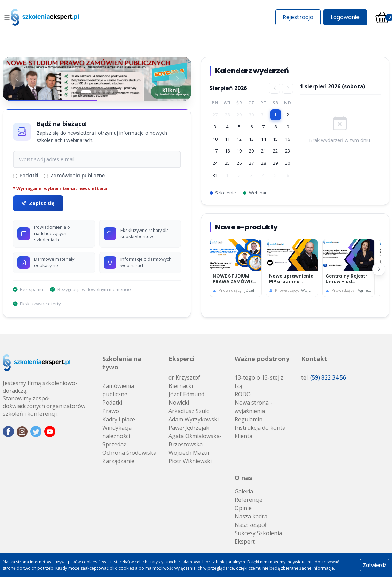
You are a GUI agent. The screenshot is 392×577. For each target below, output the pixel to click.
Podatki (25, 176)
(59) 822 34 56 (328, 377)
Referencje (249, 500)
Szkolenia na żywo (122, 363)
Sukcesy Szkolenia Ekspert (258, 537)
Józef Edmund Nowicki (186, 398)
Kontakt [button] (314, 359)
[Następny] (379, 269)
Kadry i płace (119, 419)
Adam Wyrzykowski (194, 419)
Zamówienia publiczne (74, 176)
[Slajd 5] (112, 92)
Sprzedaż (114, 444)
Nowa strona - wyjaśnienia (253, 407)
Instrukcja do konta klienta (260, 432)
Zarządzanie (118, 461)
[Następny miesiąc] (288, 88)
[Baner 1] (97, 79)
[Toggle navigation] (7, 17)
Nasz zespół (250, 525)
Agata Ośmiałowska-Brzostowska (195, 440)
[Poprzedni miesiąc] (274, 88)
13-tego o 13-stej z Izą (259, 382)
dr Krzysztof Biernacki (184, 382)
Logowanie (345, 17)
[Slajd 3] (101, 92)
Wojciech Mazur (189, 453)
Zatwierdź (375, 565)
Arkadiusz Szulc (189, 411)
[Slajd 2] (95, 92)
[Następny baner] (177, 79)
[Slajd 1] (86, 92)
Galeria (244, 491)
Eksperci (182, 359)
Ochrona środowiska (129, 453)
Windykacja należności (117, 432)
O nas (243, 478)
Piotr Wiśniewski (190, 461)
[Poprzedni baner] (17, 79)
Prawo (111, 411)
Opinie (243, 508)
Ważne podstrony (262, 359)
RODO (243, 394)
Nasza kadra (251, 516)
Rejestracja (298, 17)
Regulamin (249, 419)
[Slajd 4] (106, 92)
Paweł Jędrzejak (189, 428)
